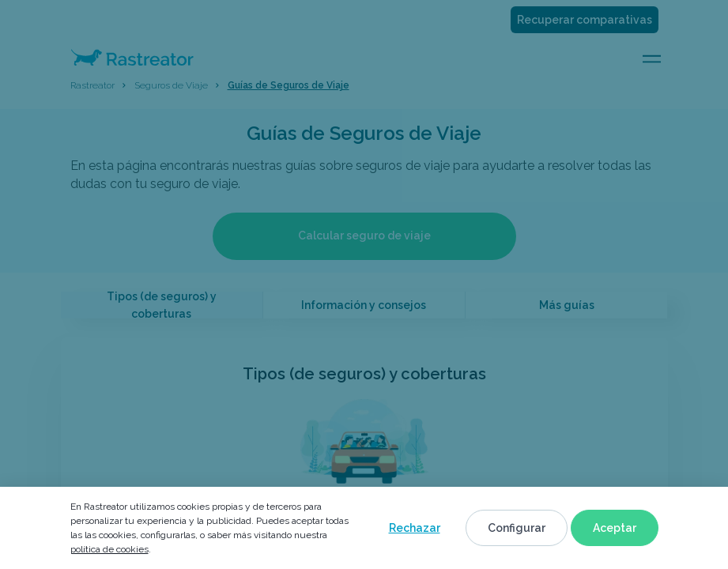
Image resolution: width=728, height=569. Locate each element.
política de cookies (109, 549)
